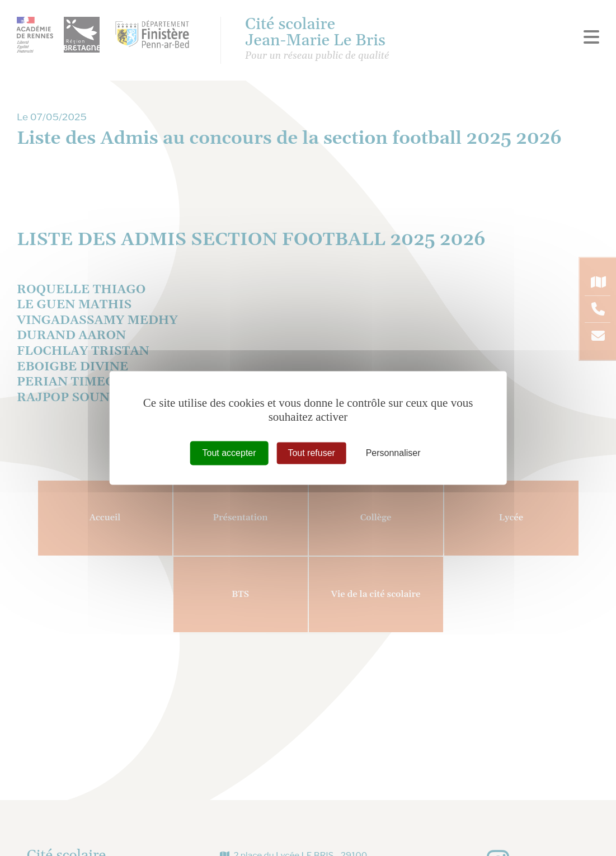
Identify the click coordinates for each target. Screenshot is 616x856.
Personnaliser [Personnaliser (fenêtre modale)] (393, 453)
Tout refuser (311, 453)
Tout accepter (229, 453)
